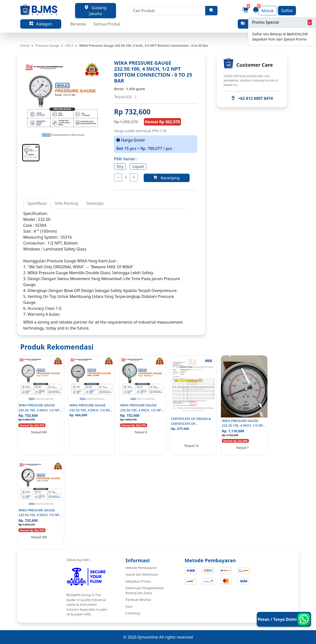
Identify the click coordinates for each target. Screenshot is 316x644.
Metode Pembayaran (141, 568)
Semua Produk (107, 24)
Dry (120, 166)
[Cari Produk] (168, 11)
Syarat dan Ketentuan (142, 574)
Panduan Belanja (138, 600)
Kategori (41, 24)
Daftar (287, 11)
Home (25, 45)
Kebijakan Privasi (138, 581)
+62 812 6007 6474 (252, 98)
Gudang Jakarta (95, 11)
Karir (129, 606)
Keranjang (167, 178)
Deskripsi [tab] (95, 203)
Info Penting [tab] (67, 203)
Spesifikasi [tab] (37, 203)
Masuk (268, 11)
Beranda (78, 24)
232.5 (69, 45)
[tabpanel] (105, 264)
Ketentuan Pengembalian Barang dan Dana (145, 590)
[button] (31, 153)
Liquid (138, 166)
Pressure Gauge (47, 45)
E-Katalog (133, 613)
